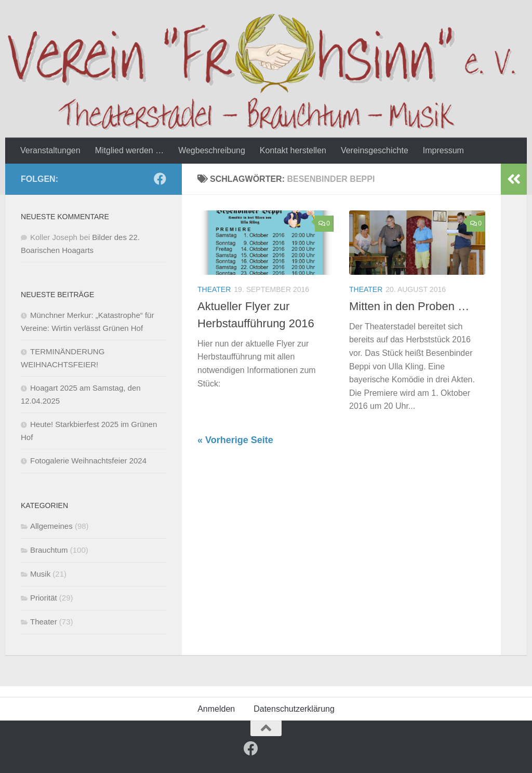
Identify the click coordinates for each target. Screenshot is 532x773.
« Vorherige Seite (235, 440)
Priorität (44, 598)
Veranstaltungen (50, 150)
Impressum (443, 150)
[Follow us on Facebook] (160, 179)
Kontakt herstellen (293, 150)
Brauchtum (49, 550)
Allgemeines (51, 526)
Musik (40, 574)
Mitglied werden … (130, 150)
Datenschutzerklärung (294, 709)
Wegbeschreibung (212, 150)
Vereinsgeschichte (375, 150)
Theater (214, 289)
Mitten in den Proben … (409, 306)
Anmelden (216, 709)
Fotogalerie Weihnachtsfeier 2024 (88, 461)
